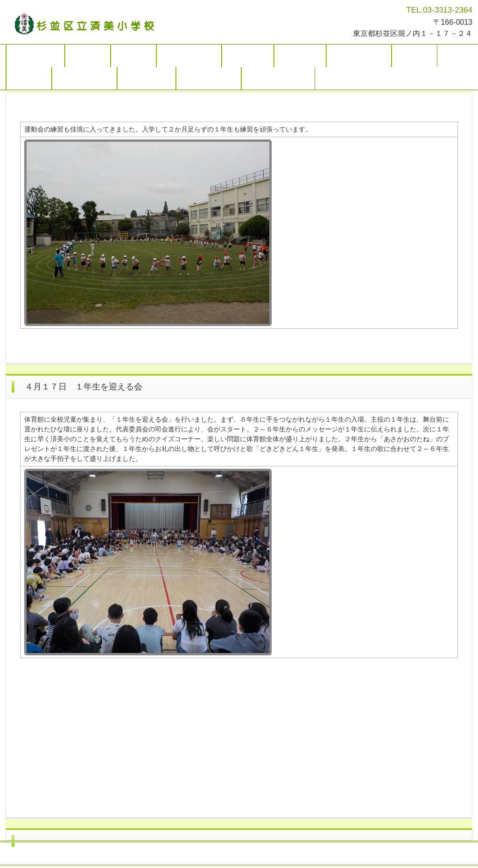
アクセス (29, 78)
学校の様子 (248, 56)
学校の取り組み (189, 56)
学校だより (300, 56)
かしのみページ (359, 56)
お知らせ (134, 56)
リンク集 (415, 56)
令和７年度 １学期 (278, 78)
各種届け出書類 (209, 78)
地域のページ (147, 78)
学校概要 (88, 56)
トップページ (35, 56)
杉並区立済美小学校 (88, 23)
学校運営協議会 (84, 78)
